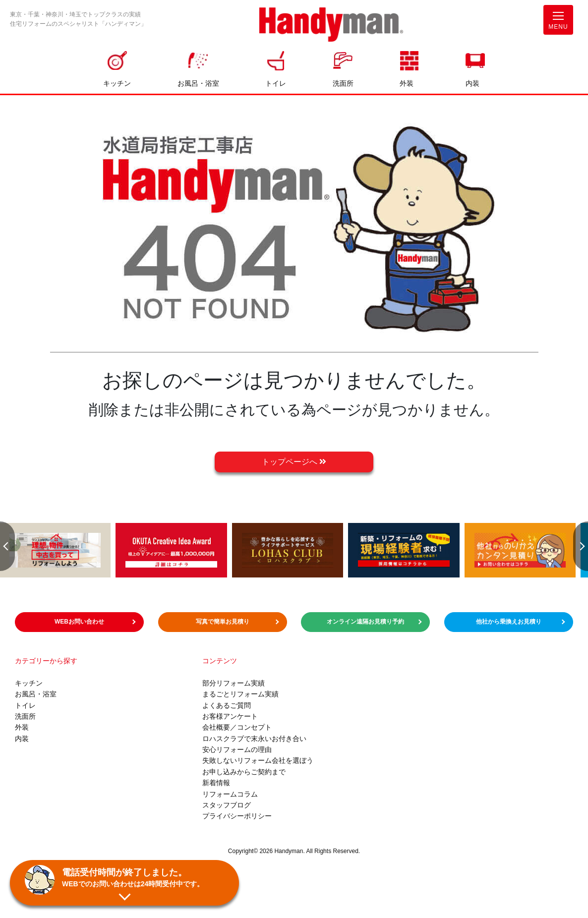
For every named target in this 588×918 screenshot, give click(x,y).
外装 (407, 83)
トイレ (276, 83)
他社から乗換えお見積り (509, 622)
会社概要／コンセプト (237, 727)
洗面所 (343, 83)
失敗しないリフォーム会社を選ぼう (258, 760)
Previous (7, 546)
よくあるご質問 (227, 705)
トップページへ (294, 462)
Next (581, 546)
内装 (472, 83)
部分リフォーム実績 (234, 683)
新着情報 (216, 783)
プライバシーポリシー (237, 816)
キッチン (117, 83)
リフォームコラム (230, 794)
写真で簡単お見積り (223, 622)
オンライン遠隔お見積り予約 (365, 622)
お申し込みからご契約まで (244, 772)
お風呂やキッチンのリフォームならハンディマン (331, 26)
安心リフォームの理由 (237, 749)
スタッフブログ (227, 805)
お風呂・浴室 (198, 83)
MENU (558, 23)
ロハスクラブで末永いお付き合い (254, 739)
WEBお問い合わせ (79, 622)
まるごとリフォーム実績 (240, 694)
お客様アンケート (230, 716)
